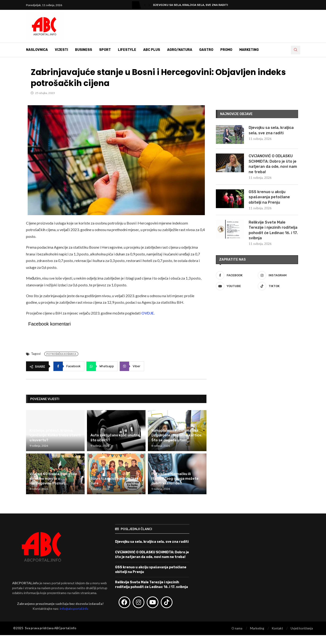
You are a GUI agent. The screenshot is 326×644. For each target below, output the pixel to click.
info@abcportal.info (74, 608)
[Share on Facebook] (69, 366)
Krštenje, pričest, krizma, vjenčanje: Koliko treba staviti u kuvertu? (55, 435)
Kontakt (277, 628)
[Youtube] (236, 286)
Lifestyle (127, 50)
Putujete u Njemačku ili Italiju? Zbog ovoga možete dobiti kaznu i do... (175, 479)
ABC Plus (152, 50)
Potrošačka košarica (61, 354)
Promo (226, 50)
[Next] (202, 399)
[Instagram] (278, 275)
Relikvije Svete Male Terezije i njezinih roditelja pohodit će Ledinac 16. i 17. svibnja (273, 230)
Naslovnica (37, 50)
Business (84, 50)
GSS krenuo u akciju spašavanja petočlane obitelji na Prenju (269, 197)
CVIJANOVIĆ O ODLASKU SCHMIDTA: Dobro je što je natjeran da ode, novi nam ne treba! (273, 164)
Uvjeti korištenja (302, 628)
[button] (145, 5)
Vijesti (61, 50)
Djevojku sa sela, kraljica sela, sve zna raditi (191, 5)
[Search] (296, 50)
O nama (237, 628)
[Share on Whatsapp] (102, 366)
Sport (105, 50)
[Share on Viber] (132, 366)
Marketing (249, 50)
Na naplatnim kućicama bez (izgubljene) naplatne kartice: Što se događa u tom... (177, 435)
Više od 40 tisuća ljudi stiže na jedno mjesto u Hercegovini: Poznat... (53, 479)
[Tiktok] (278, 286)
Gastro (206, 50)
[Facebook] (236, 275)
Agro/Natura (180, 50)
